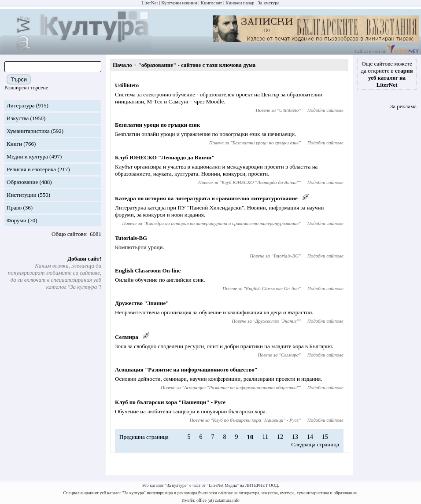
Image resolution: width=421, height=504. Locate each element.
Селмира (127, 337)
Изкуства (18, 118)
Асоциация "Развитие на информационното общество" (186, 370)
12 (280, 437)
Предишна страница (144, 437)
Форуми (17, 220)
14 (310, 437)
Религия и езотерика (31, 169)
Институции (22, 195)
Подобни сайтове (325, 110)
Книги (14, 144)
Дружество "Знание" (142, 303)
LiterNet (150, 3)
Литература (20, 105)
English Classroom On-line (148, 270)
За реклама (403, 106)
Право (14, 208)
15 (325, 437)
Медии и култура (27, 156)
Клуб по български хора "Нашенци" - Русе (170, 402)
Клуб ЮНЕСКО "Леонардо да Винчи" (165, 157)
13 (295, 437)
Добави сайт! (84, 259)
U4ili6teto (127, 85)
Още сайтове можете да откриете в (387, 74)
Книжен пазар (240, 3)
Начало (122, 65)
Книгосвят (211, 3)
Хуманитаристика (28, 131)
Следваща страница (315, 444)
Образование (22, 182)
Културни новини (179, 3)
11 (265, 437)
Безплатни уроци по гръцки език (157, 125)
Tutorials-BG (131, 238)
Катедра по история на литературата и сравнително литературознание (206, 198)
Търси (19, 79)
